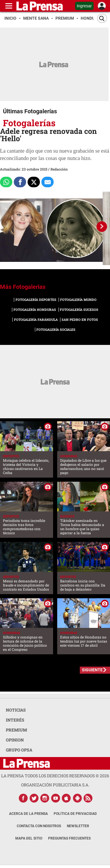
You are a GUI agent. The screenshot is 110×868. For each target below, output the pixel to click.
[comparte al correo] (48, 182)
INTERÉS (15, 720)
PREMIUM (16, 730)
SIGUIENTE (92, 670)
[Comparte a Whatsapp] (6, 182)
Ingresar (84, 6)
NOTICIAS (16, 710)
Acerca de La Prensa (28, 814)
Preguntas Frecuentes (69, 838)
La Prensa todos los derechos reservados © (55, 776)
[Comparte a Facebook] (20, 182)
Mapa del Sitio (29, 838)
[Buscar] (102, 18)
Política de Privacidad (75, 814)
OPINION (15, 740)
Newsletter (78, 826)
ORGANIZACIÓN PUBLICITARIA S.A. (55, 785)
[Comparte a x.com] (34, 182)
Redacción (59, 169)
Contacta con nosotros (39, 826)
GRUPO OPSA (19, 750)
